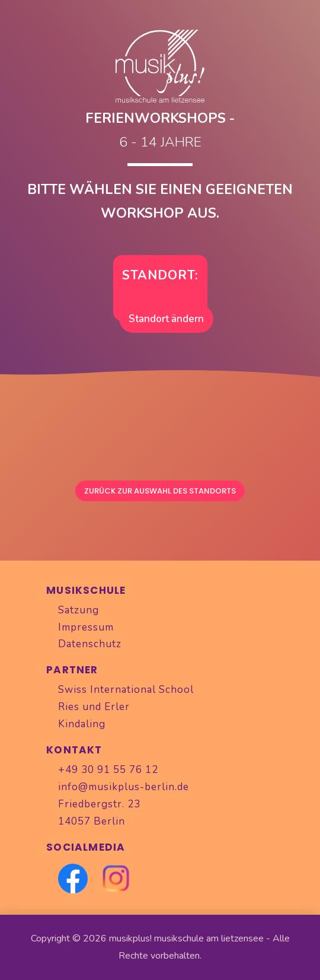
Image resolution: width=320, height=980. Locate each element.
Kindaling (82, 724)
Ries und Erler (94, 707)
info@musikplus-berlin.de (124, 787)
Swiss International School (126, 690)
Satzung (79, 610)
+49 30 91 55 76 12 (108, 770)
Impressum (86, 627)
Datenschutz (90, 644)
